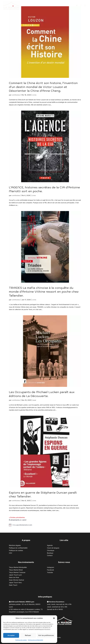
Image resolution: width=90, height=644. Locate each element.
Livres (34, 95)
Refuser (28, 635)
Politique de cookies (21, 640)
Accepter (11, 635)
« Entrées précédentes (17, 517)
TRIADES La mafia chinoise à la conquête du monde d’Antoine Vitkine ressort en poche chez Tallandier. (44, 292)
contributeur (16, 95)
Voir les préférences (46, 635)
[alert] (22, 525)
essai (34, 400)
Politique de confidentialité (35, 640)
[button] (54, 618)
